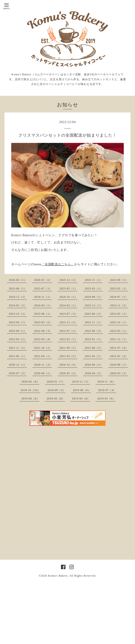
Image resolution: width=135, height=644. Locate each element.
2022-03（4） (43, 339)
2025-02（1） (119, 289)
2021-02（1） (94, 356)
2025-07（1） (43, 289)
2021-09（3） (68, 348)
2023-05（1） (119, 314)
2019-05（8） (56, 399)
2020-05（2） (68, 373)
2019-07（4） (107, 390)
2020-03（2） (119, 373)
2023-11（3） (119, 305)
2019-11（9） (106, 382)
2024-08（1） (94, 297)
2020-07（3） (18, 373)
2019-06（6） (30, 399)
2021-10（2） (43, 348)
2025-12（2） (68, 280)
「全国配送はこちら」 (58, 264)
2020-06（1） (43, 373)
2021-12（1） (119, 339)
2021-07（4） (119, 348)
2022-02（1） (68, 339)
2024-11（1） (43, 297)
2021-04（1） (43, 356)
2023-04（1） (18, 322)
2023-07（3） (68, 314)
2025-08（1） (18, 289)
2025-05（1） (68, 289)
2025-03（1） (94, 289)
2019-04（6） (81, 399)
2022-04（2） (18, 339)
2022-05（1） (119, 331)
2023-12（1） (94, 305)
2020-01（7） (56, 382)
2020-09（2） (94, 365)
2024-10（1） (68, 297)
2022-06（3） (94, 331)
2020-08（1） (119, 365)
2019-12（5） (81, 382)
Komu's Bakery (58, 576)
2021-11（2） (18, 348)
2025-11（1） (94, 280)
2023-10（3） (18, 314)
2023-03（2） (43, 322)
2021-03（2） (68, 356)
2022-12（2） (68, 322)
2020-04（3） (94, 373)
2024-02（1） (68, 305)
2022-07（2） (68, 331)
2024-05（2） (18, 305)
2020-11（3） (43, 365)
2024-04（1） (43, 305)
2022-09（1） (18, 331)
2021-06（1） (18, 356)
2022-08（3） (43, 331)
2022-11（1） (94, 322)
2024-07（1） (119, 297)
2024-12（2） (18, 297)
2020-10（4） (68, 365)
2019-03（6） (106, 399)
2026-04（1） (18, 280)
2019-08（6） (82, 390)
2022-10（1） (119, 322)
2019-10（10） (30, 390)
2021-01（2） (119, 356)
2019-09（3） (56, 390)
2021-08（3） (94, 348)
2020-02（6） (30, 382)
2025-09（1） (119, 280)
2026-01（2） (43, 280)
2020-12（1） (18, 365)
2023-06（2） (94, 314)
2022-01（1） (94, 339)
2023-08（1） (43, 314)
